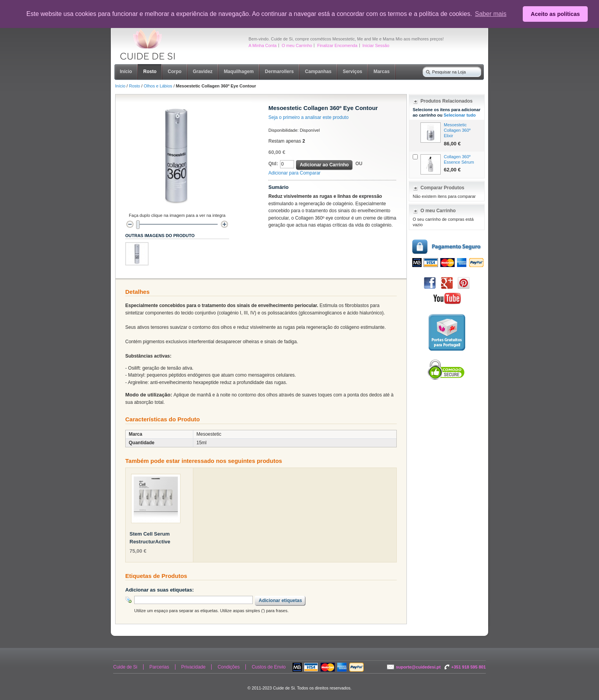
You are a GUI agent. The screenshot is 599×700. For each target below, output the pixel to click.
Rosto (134, 86)
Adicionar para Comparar (294, 173)
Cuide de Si (125, 667)
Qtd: (273, 164)
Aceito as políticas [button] (555, 14)
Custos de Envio (269, 667)
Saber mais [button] (491, 14)
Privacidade (194, 667)
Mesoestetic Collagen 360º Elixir (457, 130)
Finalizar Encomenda (337, 45)
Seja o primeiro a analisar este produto (308, 117)
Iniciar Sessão (376, 45)
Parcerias (159, 667)
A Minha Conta (263, 45)
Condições (229, 667)
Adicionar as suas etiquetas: (159, 590)
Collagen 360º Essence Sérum (459, 159)
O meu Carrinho (297, 45)
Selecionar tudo (460, 115)
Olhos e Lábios (158, 86)
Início (120, 86)
